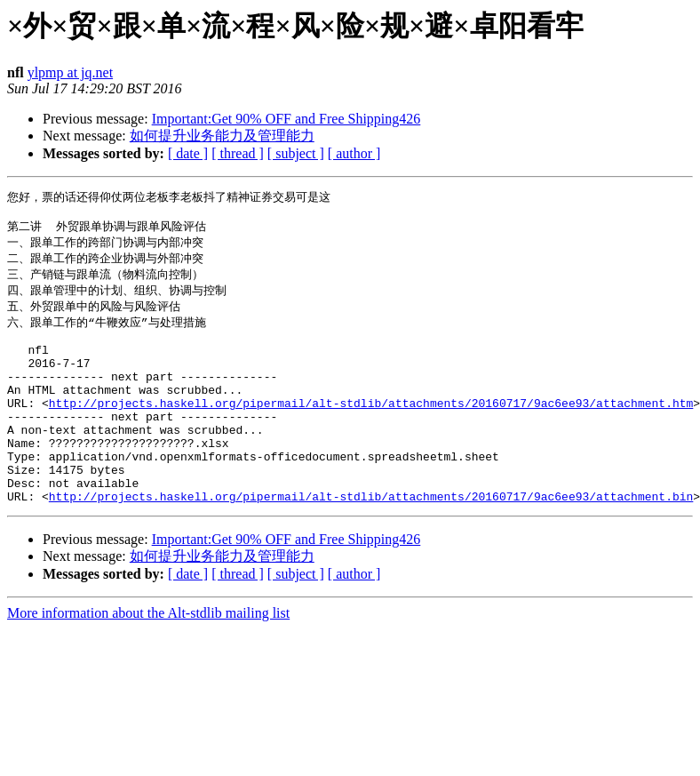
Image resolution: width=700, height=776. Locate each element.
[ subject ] (296, 153)
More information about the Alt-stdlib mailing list (148, 657)
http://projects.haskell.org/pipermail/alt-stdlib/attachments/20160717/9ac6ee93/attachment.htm (371, 428)
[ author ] (354, 153)
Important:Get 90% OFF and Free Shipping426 (286, 119)
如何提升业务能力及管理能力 (222, 136)
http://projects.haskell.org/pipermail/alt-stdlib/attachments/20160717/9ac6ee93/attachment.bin (371, 540)
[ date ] (188, 153)
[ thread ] (238, 153)
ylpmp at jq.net (70, 72)
